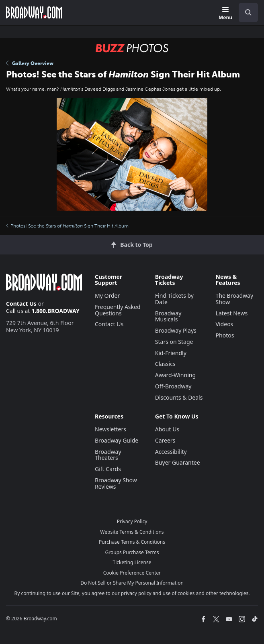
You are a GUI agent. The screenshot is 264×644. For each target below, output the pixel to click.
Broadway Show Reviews (116, 483)
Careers (165, 440)
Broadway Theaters (108, 455)
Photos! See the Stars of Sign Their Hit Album (67, 226)
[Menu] (225, 14)
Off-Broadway (173, 386)
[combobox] (245, 12)
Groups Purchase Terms (132, 552)
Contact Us (21, 304)
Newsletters (111, 429)
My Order (107, 296)
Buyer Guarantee (178, 462)
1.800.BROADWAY (55, 311)
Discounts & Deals (179, 397)
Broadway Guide (117, 440)
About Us (167, 429)
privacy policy (136, 593)
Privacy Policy (132, 521)
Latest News (232, 313)
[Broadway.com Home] (34, 12)
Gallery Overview (30, 63)
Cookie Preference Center (132, 573)
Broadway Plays (176, 330)
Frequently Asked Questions (118, 310)
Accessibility (171, 452)
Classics (165, 364)
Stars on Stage (174, 342)
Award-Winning (175, 375)
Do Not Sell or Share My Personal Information (132, 583)
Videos (225, 324)
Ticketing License (132, 562)
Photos (225, 335)
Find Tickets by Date (174, 299)
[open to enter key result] (248, 12)
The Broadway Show (235, 299)
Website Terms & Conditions (132, 532)
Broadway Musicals (168, 316)
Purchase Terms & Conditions (132, 542)
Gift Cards (108, 469)
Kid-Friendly (171, 353)
